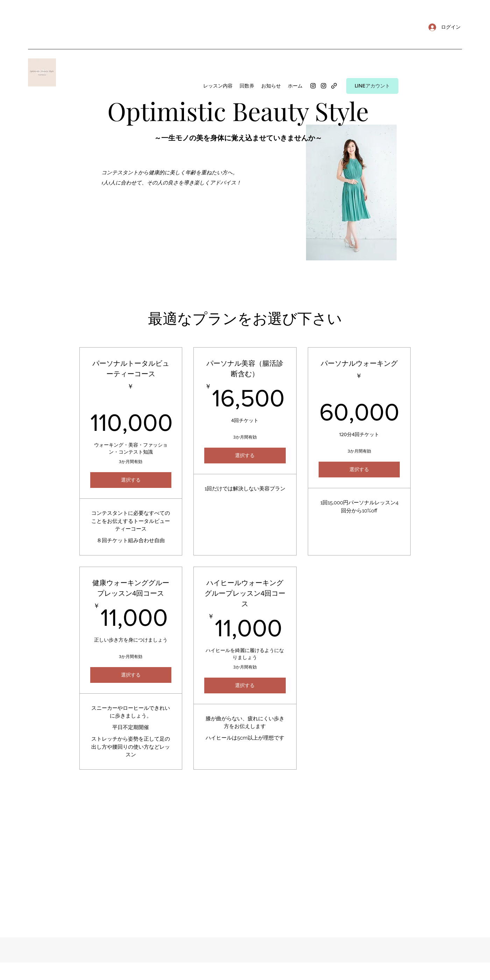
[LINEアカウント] (372, 86)
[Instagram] (313, 86)
